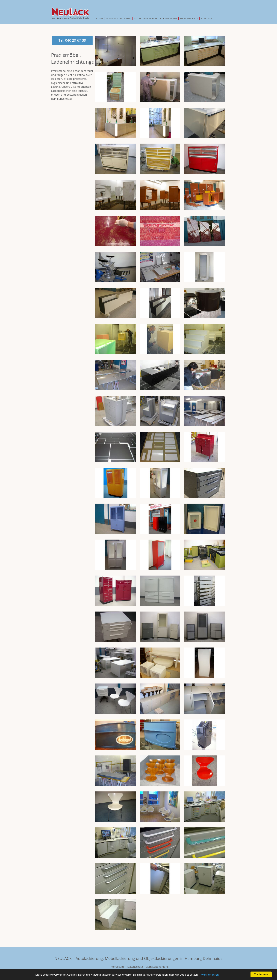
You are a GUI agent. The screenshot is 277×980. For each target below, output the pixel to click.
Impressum (117, 967)
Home (99, 19)
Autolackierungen (119, 19)
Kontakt (207, 19)
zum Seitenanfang (158, 967)
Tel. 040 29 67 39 (72, 40)
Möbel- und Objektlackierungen (156, 19)
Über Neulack (189, 19)
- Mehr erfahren (209, 975)
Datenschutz (135, 967)
